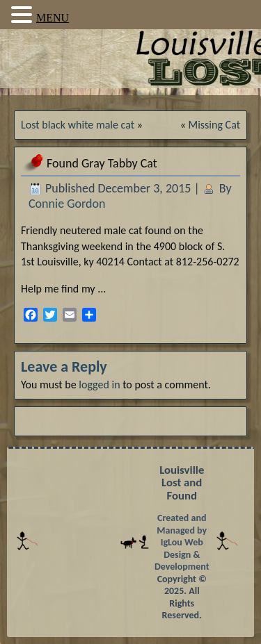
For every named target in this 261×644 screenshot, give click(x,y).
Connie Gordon (67, 204)
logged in (99, 385)
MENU (53, 18)
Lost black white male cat (78, 125)
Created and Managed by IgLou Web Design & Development (182, 542)
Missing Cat (215, 125)
